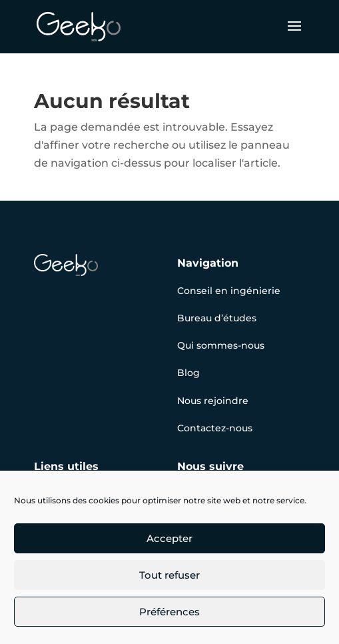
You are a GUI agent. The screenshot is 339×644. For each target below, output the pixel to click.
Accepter (169, 538)
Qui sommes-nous (221, 345)
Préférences (169, 612)
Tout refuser (169, 575)
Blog (188, 373)
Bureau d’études (217, 318)
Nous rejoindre (213, 401)
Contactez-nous (215, 428)
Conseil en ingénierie (229, 291)
